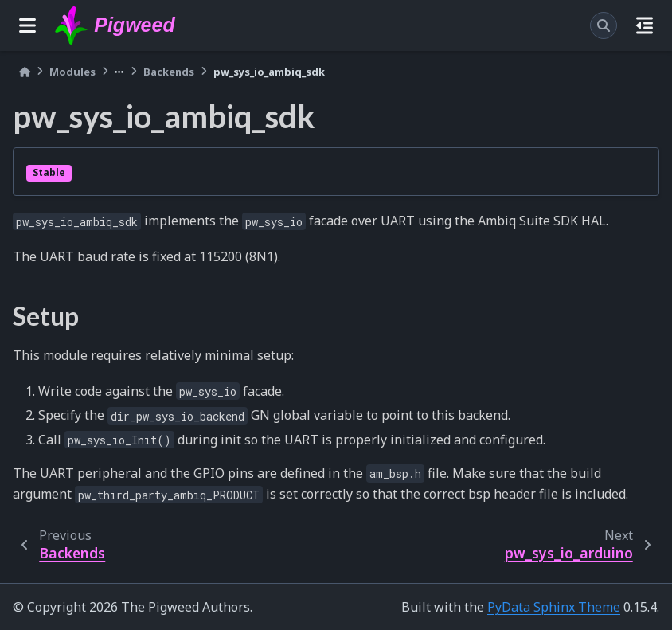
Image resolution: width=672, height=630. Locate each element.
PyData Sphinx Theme (554, 607)
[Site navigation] (27, 25)
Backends (169, 72)
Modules (72, 72)
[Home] (25, 72)
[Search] (604, 25)
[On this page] (645, 25)
